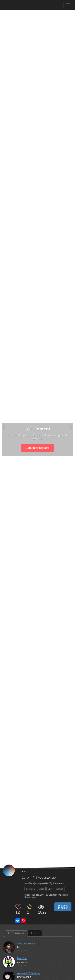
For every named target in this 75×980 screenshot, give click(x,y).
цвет (50, 889)
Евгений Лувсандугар (39, 878)
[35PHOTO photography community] (18, 5)
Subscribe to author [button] (63, 907)
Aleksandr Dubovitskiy (29, 973)
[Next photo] (71, 426)
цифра (60, 889)
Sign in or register (37, 448)
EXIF (35, 933)
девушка (30, 889)
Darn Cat (22, 958)
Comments (16, 933)
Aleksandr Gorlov (26, 944)
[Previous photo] (4, 426)
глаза (41, 889)
